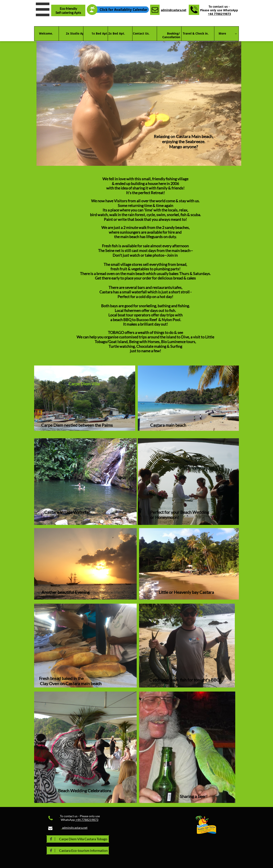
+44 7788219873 (219, 14)
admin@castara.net (174, 10)
